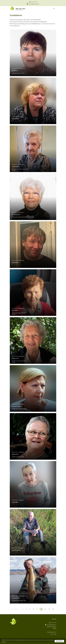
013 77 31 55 (33, 2)
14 (49, 609)
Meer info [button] (4, 642)
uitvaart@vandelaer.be (33, 4)
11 (37, 609)
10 (33, 609)
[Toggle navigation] (54, 9)
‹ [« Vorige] (9, 609)
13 (45, 609)
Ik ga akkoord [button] (59, 641)
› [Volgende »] (57, 609)
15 (53, 609)
